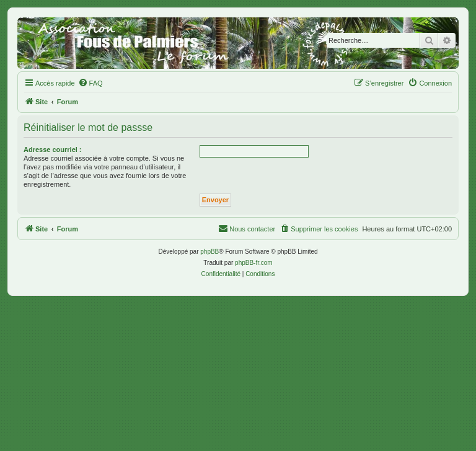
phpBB (209, 252)
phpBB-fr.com (254, 263)
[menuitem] (90, 83)
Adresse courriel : (53, 150)
